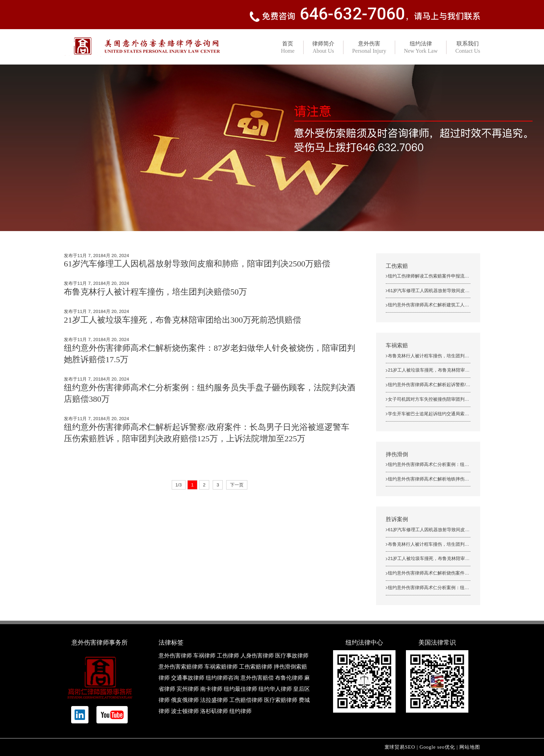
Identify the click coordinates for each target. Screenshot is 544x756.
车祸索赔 (397, 345)
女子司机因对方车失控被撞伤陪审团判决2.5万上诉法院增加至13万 (454, 399)
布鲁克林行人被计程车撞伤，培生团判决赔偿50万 (155, 292)
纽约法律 (421, 47)
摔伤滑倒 (397, 454)
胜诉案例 (397, 519)
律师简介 (323, 47)
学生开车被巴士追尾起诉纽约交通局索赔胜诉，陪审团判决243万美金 (457, 414)
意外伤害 (369, 47)
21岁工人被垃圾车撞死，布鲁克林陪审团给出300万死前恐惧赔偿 (182, 320)
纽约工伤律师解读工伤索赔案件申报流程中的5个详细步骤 (445, 276)
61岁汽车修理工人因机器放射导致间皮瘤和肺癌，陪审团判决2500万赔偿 (197, 264)
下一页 (237, 485)
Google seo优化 (437, 747)
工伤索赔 (397, 266)
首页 (288, 47)
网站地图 (470, 747)
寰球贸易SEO (400, 747)
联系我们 (468, 47)
